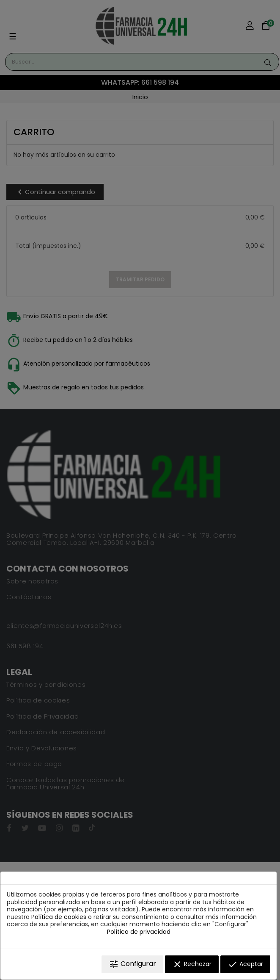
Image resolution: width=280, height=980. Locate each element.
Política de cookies (59, 917)
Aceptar (245, 964)
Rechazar (192, 964)
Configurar (132, 964)
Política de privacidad (139, 932)
